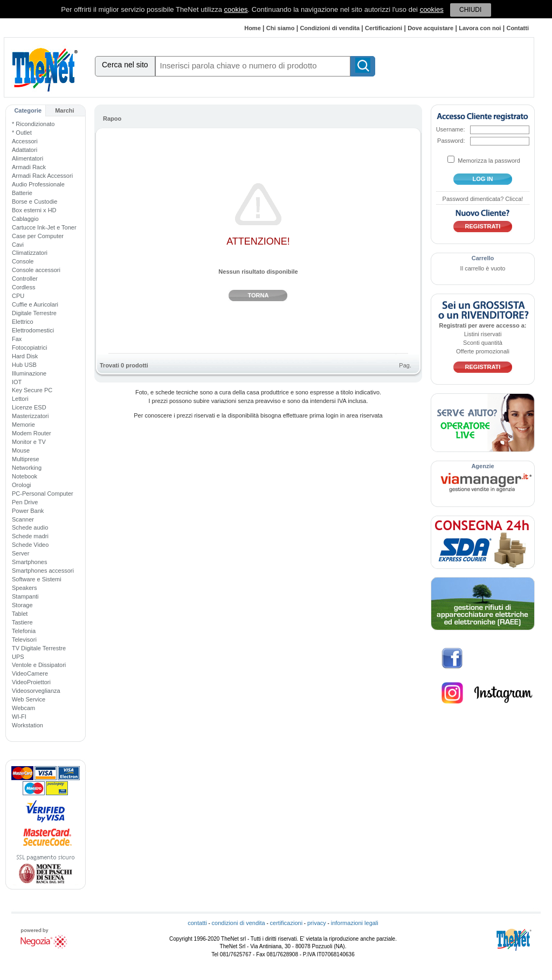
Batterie (22, 193)
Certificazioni (384, 28)
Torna (258, 295)
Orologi (21, 485)
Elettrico (23, 322)
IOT (17, 382)
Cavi (18, 245)
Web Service (29, 699)
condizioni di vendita (239, 923)
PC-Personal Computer (43, 494)
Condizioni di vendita (330, 28)
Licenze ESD (29, 407)
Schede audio (30, 527)
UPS (18, 657)
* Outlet (22, 133)
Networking (27, 468)
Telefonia (24, 631)
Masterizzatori (30, 416)
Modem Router (32, 433)
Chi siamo (281, 28)
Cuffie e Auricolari (35, 304)
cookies (236, 9)
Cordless (23, 287)
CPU (18, 296)
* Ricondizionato (33, 124)
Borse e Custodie (34, 201)
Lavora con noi (480, 28)
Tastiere (22, 622)
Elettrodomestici (33, 330)
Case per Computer (38, 236)
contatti (197, 923)
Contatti (517, 28)
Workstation (27, 725)
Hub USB (24, 365)
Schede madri (30, 536)
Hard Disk (25, 356)
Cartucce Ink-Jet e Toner (44, 227)
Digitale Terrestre (34, 313)
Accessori (25, 141)
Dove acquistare (430, 28)
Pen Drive (25, 502)
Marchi (64, 110)
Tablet (20, 614)
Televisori (24, 640)
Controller (25, 279)
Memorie (23, 425)
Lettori (20, 399)
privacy (317, 923)
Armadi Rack (29, 167)
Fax (17, 339)
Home (253, 28)
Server (20, 553)
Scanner (23, 519)
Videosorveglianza (36, 691)
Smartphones (29, 562)
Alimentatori (27, 158)
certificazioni (287, 923)
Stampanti (25, 596)
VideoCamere (30, 673)
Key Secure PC (32, 390)
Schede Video (30, 545)
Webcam (23, 708)
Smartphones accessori (43, 571)
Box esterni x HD (34, 210)
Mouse (21, 450)
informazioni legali (355, 923)
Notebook (25, 476)
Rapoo (112, 119)
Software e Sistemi (37, 579)
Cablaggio (25, 219)
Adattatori (25, 150)
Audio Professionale (38, 184)
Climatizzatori (30, 253)
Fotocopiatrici (29, 347)
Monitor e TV (29, 442)
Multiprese (26, 459)
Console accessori (36, 270)
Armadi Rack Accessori (42, 176)
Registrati (483, 226)
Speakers (24, 588)
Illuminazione (29, 373)
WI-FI (19, 717)
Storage (22, 605)
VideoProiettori (31, 682)
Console (23, 261)
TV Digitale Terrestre (39, 648)
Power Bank (28, 511)
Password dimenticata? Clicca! (483, 199)
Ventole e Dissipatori (39, 665)
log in (483, 179)
